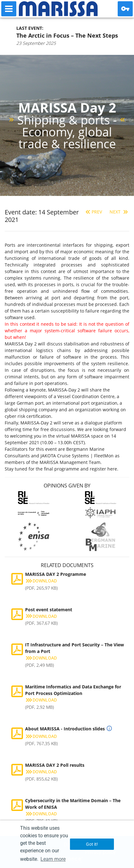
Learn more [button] (53, 859)
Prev (93, 212)
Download (41, 581)
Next (119, 212)
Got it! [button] (92, 844)
